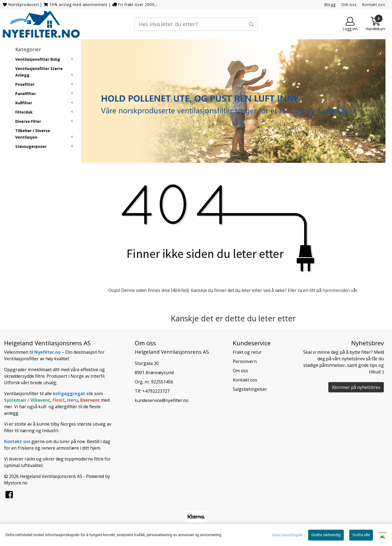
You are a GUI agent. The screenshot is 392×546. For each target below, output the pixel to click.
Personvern (245, 361)
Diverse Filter (28, 121)
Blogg (330, 4)
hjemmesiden (336, 290)
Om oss (349, 4)
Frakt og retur (247, 352)
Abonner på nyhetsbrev (356, 387)
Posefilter (25, 84)
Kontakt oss (374, 4)
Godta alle (361, 535)
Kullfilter (24, 103)
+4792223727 (156, 391)
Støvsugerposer (31, 146)
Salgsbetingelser (250, 389)
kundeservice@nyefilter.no (162, 400)
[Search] (196, 24)
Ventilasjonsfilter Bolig (38, 59)
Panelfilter (26, 94)
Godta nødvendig (326, 535)
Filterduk (24, 112)
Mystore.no (16, 483)
